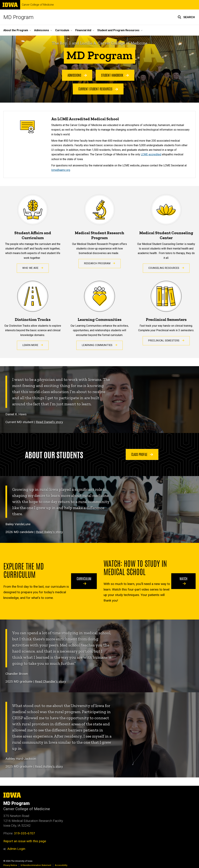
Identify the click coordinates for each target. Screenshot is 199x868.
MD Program (18, 17)
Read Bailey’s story (49, 532)
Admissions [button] (42, 30)
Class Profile (142, 454)
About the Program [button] (16, 30)
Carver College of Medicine (38, 5)
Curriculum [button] (62, 30)
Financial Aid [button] (83, 30)
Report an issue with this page (25, 841)
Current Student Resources (98, 89)
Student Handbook (115, 75)
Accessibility (61, 865)
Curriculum (84, 581)
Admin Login (16, 849)
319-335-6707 (25, 833)
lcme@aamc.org (61, 170)
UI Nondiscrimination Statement (36, 865)
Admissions (77, 75)
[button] (186, 17)
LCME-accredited (151, 154)
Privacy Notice (10, 865)
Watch (183, 581)
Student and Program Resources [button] (118, 30)
